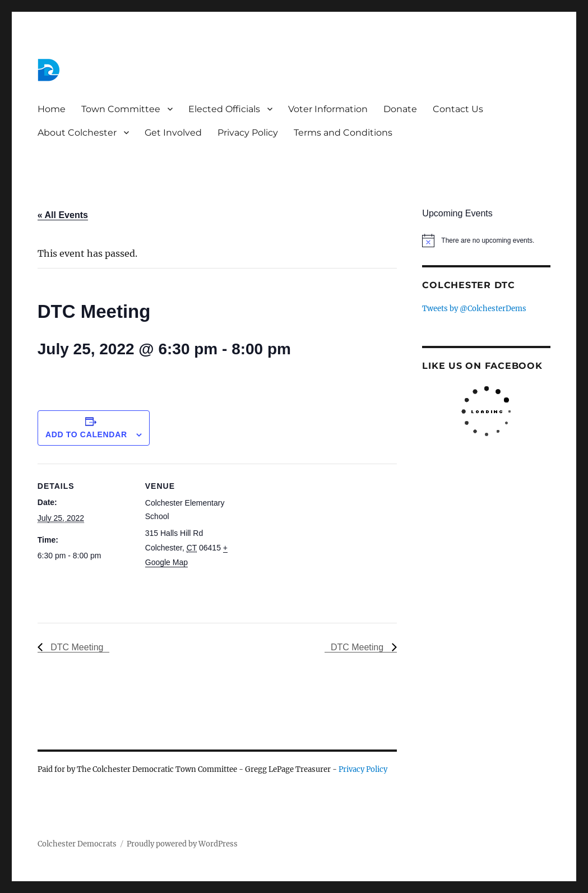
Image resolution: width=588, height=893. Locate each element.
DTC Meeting (76, 647)
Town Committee (121, 109)
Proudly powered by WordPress (182, 844)
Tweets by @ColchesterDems (474, 309)
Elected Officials (224, 109)
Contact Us (458, 109)
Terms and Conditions (343, 133)
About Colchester (77, 133)
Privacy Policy (248, 133)
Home (52, 109)
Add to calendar (86, 434)
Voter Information (328, 109)
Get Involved (173, 133)
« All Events (63, 215)
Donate (400, 109)
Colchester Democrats (77, 844)
